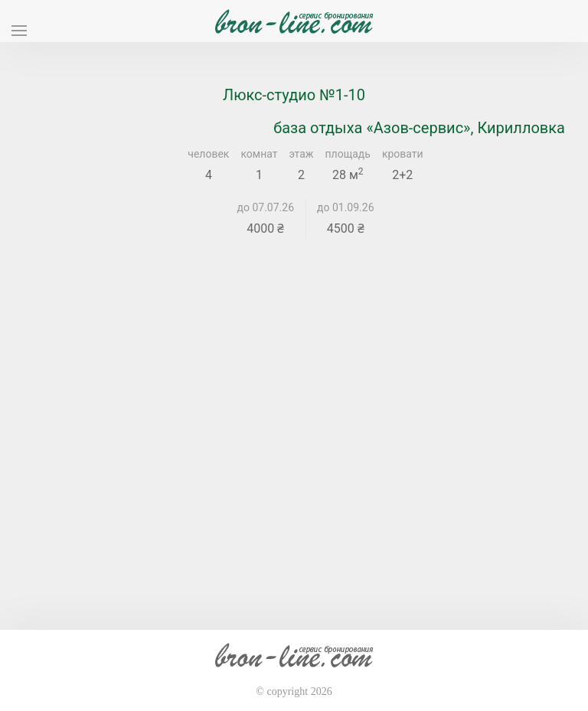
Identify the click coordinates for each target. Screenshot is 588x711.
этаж (302, 154)
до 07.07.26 (266, 207)
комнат (259, 154)
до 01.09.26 (346, 207)
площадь (348, 154)
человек (208, 154)
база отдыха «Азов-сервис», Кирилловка (419, 128)
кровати (403, 154)
